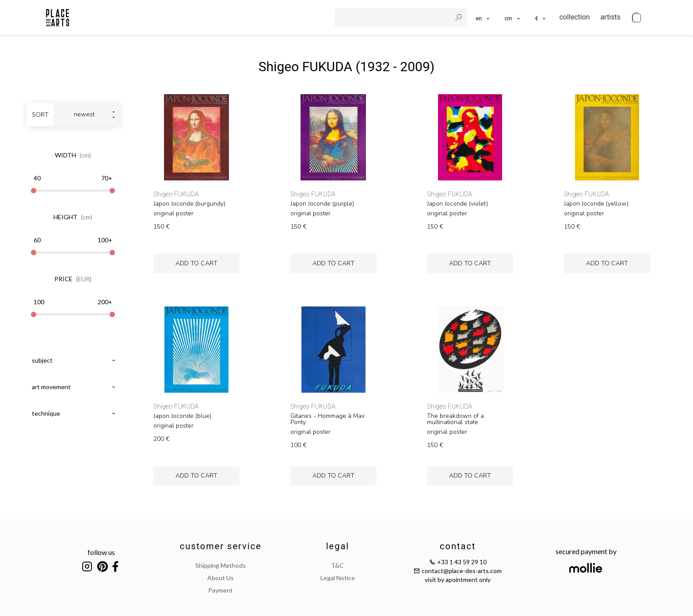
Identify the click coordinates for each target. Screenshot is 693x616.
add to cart (196, 263)
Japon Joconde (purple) (322, 204)
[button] (513, 18)
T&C (337, 565)
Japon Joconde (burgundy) (189, 204)
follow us (101, 552)
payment (221, 590)
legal (338, 546)
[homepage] (58, 18)
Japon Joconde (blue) (182, 416)
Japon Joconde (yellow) (596, 204)
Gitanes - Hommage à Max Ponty (327, 419)
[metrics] (513, 18)
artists (611, 17)
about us (221, 578)
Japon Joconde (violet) (457, 204)
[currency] (541, 18)
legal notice (338, 578)
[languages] (483, 18)
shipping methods (221, 565)
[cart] (636, 18)
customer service (221, 546)
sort (40, 115)
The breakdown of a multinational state (455, 419)
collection (574, 17)
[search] (394, 18)
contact (458, 546)
